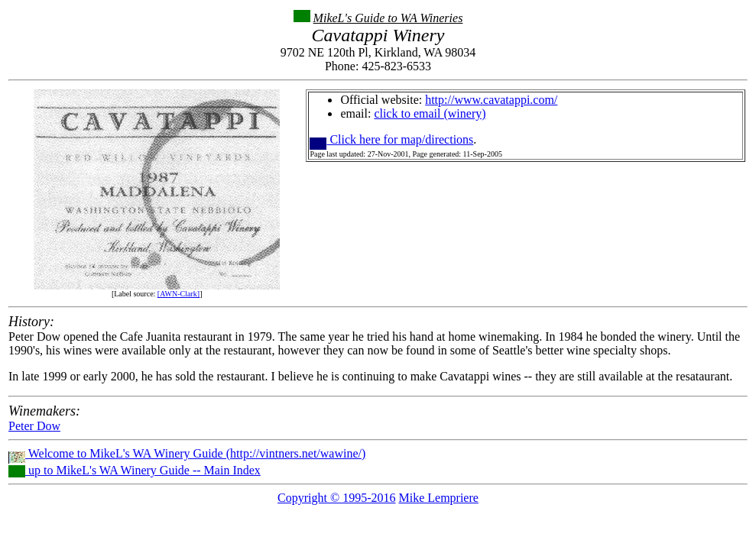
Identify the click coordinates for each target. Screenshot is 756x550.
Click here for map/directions (391, 139)
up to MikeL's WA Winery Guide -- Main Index (135, 470)
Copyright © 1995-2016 (336, 498)
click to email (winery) (430, 113)
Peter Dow (34, 426)
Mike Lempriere (438, 498)
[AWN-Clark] (178, 294)
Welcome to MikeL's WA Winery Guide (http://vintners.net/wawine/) (187, 453)
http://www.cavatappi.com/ (491, 100)
